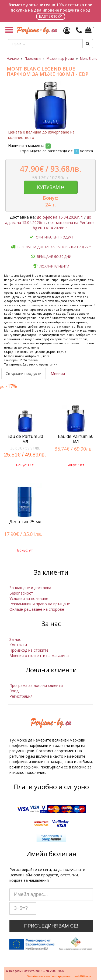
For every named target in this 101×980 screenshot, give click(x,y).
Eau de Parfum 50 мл (76, 439)
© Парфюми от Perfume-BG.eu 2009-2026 (35, 971)
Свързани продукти (24, 373)
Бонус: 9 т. (25, 550)
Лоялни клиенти (54, 266)
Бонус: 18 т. (76, 465)
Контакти (18, 645)
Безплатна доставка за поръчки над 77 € (54, 247)
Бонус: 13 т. (25, 465)
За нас (15, 639)
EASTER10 (51, 16)
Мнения (58, 373)
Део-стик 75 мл (25, 522)
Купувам (51, 187)
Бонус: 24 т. (50, 201)
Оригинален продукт (55, 237)
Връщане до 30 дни (54, 257)
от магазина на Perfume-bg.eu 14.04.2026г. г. (64, 225)
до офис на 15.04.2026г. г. (60, 217)
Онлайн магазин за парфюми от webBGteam (59, 976)
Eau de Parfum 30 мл (25, 439)
